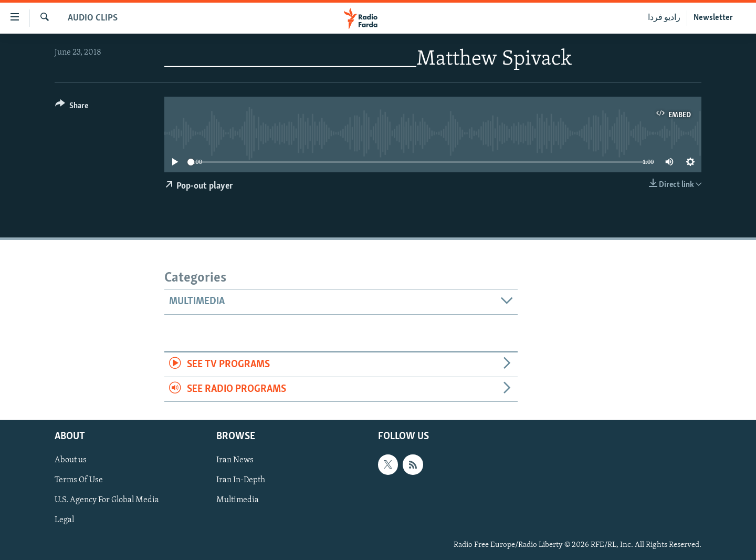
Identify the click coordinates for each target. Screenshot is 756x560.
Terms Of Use (79, 481)
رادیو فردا (664, 18)
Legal (64, 521)
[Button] (72, 107)
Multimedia (238, 501)
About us (71, 461)
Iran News (235, 461)
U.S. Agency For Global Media (107, 501)
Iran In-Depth (241, 481)
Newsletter (713, 18)
